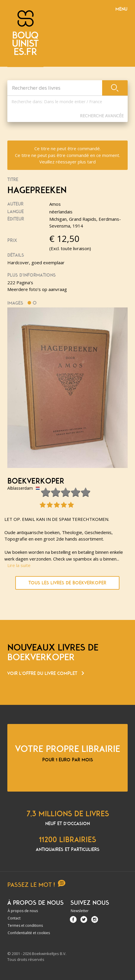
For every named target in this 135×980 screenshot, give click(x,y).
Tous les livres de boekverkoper (67, 583)
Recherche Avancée (102, 116)
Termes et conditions (25, 925)
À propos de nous (23, 911)
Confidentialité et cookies (29, 933)
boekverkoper (36, 481)
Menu (121, 9)
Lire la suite (19, 565)
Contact (14, 918)
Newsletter (80, 911)
